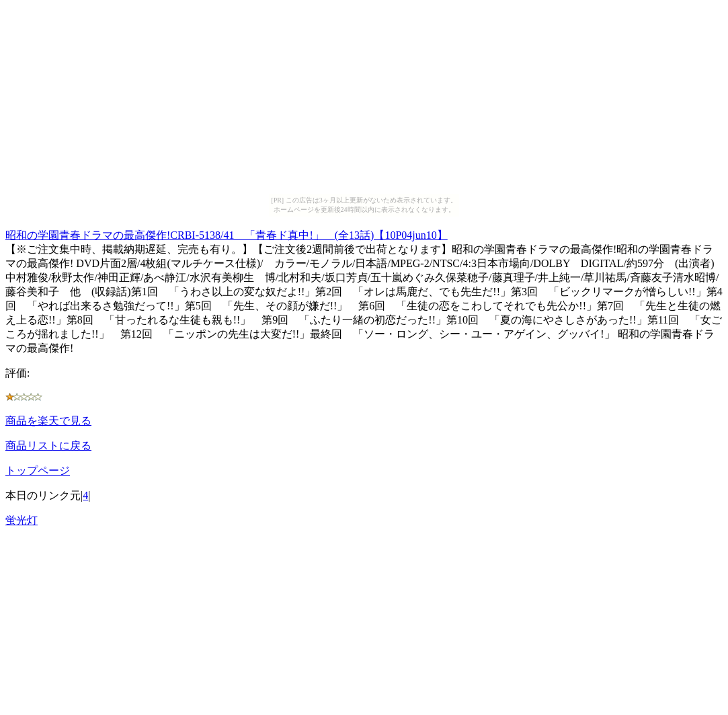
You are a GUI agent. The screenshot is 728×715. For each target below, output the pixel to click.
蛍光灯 (22, 520)
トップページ (38, 471)
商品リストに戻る (48, 446)
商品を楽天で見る (48, 421)
